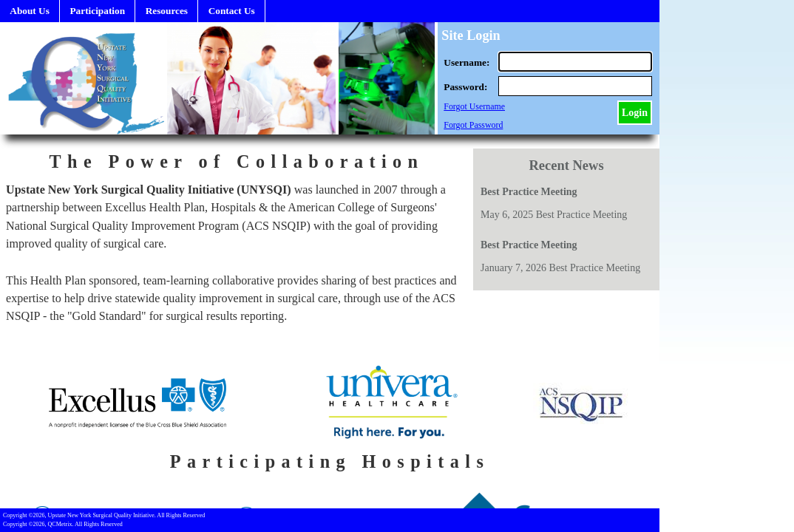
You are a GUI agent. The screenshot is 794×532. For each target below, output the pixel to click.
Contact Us (232, 11)
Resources (167, 11)
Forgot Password (473, 125)
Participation (97, 11)
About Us (30, 11)
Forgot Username (474, 106)
